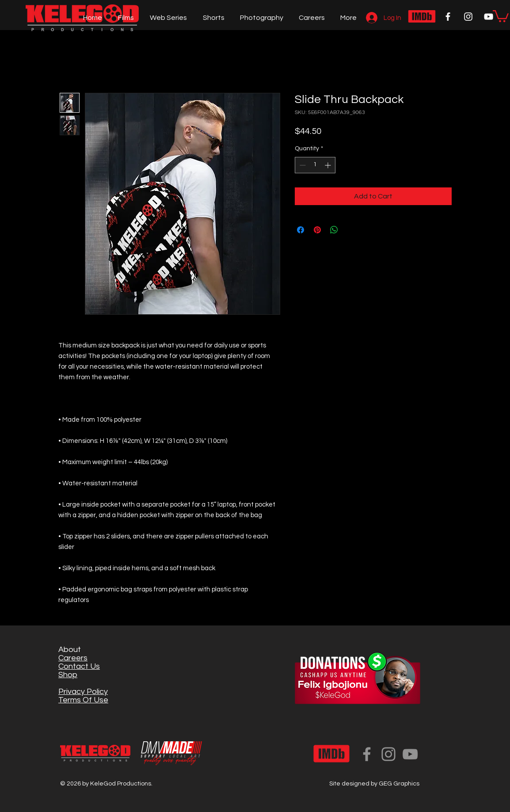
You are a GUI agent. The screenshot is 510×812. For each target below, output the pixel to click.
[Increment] (329, 165)
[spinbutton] (315, 165)
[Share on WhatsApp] (334, 230)
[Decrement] (302, 165)
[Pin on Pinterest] (317, 230)
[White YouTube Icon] (489, 17)
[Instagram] (388, 754)
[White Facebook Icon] (448, 17)
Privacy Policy (83, 692)
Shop (68, 675)
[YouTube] (410, 754)
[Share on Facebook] (301, 230)
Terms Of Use (83, 700)
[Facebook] (367, 754)
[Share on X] (351, 230)
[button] (501, 15)
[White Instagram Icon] (468, 17)
